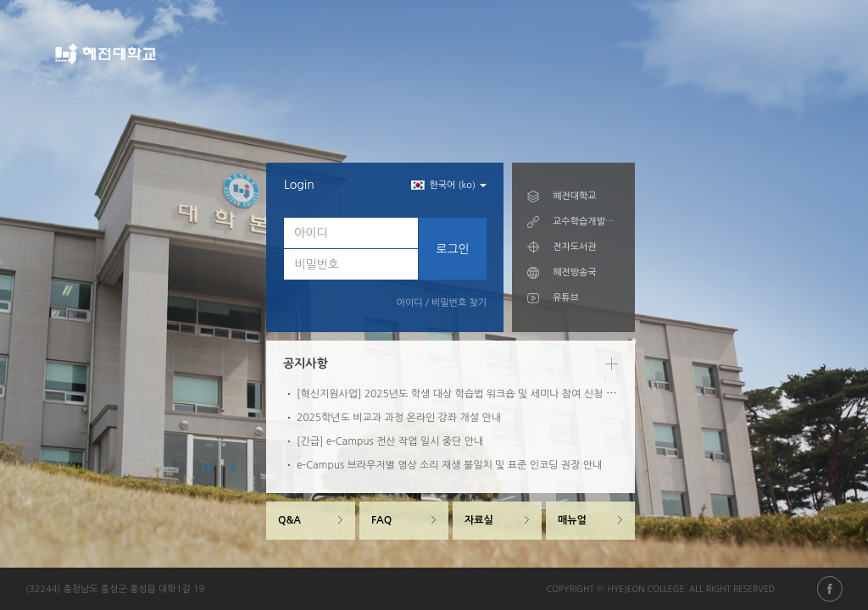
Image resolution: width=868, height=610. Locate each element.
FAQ (381, 520)
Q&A (289, 520)
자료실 (479, 520)
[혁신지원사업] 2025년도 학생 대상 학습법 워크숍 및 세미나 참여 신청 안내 (461, 394)
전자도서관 (575, 247)
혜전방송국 (575, 272)
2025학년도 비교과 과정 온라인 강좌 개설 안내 (399, 418)
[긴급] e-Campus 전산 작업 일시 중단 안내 (390, 441)
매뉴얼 (572, 520)
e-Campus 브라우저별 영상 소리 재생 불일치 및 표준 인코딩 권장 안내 (449, 465)
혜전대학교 (575, 196)
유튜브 (566, 298)
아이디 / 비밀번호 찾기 (442, 303)
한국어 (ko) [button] (449, 185)
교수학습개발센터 (586, 222)
